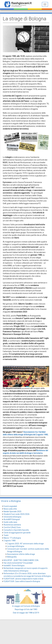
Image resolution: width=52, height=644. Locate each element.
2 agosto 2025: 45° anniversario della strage (25, 544)
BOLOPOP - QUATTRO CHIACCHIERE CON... (22, 560)
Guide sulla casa (10, 522)
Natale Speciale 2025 (12, 512)
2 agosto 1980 (10, 541)
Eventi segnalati (10, 506)
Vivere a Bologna (11, 501)
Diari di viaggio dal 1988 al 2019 (26, 613)
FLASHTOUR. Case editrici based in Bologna (22, 581)
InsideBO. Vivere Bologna (14, 566)
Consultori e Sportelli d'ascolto (16, 530)
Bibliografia (12, 557)
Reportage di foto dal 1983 (26, 609)
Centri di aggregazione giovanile (17, 533)
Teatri (6, 535)
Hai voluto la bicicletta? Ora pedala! (18, 563)
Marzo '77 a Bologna (12, 538)
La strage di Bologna (16, 546)
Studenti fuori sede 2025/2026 (17, 514)
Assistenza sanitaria (12, 525)
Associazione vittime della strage (21, 554)
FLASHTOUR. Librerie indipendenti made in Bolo (23, 579)
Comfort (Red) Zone (12, 527)
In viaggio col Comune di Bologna (26, 606)
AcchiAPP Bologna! (12, 519)
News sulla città (10, 509)
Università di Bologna (12, 517)
